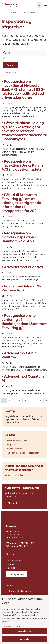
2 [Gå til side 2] (9, 400)
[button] (46, 5)
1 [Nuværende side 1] (4, 400)
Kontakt (11, 568)
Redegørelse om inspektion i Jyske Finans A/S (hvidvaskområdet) (22, 165)
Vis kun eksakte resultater (15, 58)
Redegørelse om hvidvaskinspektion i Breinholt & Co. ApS (19, 237)
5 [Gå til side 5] (25, 400)
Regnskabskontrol (15, 449)
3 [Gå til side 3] (15, 400)
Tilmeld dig (13, 503)
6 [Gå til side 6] (30, 400)
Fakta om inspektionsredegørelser (23, 453)
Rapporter (11, 445)
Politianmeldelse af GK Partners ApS (22, 288)
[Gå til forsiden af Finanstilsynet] (12, 5)
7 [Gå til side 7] (36, 400)
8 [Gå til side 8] (41, 400)
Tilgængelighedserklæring (20, 591)
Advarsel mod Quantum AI (23, 378)
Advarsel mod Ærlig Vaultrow (19, 355)
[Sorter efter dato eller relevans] (16, 72)
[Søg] (24, 53)
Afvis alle (25, 639)
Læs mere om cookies (12, 626)
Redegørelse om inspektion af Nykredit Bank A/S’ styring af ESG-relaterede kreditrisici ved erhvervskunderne (23, 89)
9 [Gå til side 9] (46, 400)
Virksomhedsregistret (17, 441)
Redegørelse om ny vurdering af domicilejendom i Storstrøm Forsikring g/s (24, 322)
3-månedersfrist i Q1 (14, 475)
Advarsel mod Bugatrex (24, 267)
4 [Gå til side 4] (20, 400)
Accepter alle (25, 631)
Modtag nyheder (16, 574)
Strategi (11, 564)
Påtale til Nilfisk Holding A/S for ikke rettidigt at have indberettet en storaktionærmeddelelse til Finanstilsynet (24, 131)
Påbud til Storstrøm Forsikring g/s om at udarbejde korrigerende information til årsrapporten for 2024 (21, 203)
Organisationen (15, 560)
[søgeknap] (5, 53)
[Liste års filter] (10, 65)
